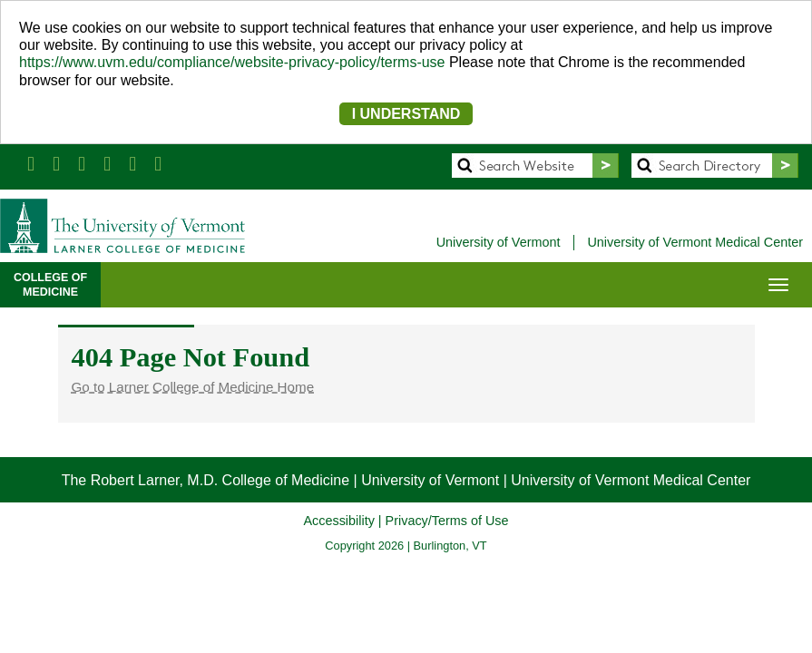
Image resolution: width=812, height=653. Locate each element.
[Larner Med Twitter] (56, 164)
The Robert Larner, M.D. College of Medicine (205, 480)
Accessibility (338, 521)
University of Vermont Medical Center (695, 242)
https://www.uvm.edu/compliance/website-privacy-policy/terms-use (232, 62)
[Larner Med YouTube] (107, 164)
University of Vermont (499, 242)
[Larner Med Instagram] (132, 164)
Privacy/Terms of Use (447, 521)
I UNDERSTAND (406, 114)
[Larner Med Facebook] (31, 164)
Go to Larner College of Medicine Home (193, 387)
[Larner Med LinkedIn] (82, 164)
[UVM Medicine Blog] (158, 164)
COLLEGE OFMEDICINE (50, 285)
